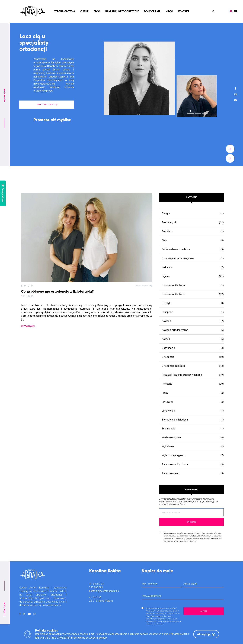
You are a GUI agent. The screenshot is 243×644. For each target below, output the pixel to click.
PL (231, 11)
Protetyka (167, 402)
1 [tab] (190, 111)
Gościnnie (167, 267)
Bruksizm (167, 231)
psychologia (168, 411)
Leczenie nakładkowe (174, 294)
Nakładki (167, 321)
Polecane (167, 384)
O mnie (84, 11)
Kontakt (184, 11)
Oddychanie (168, 348)
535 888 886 (96, 587)
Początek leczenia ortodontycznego (182, 375)
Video (169, 11)
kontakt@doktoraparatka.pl (104, 591)
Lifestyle (167, 303)
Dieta (165, 240)
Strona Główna (65, 11)
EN (235, 11)
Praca (165, 393)
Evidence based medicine (176, 249)
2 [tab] (198, 111)
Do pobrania (152, 11)
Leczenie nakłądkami (174, 285)
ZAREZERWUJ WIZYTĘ (47, 104)
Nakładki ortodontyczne (122, 11)
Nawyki (166, 339)
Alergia (166, 213)
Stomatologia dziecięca (175, 420)
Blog (97, 11)
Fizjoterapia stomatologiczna (178, 258)
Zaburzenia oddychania (175, 464)
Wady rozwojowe (171, 438)
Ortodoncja (168, 357)
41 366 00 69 (96, 584)
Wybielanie (168, 446)
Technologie (169, 429)
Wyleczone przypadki (174, 455)
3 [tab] (205, 111)
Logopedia (168, 312)
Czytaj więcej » (99, 638)
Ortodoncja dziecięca (173, 366)
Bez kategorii (169, 222)
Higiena (166, 276)
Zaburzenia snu (170, 473)
